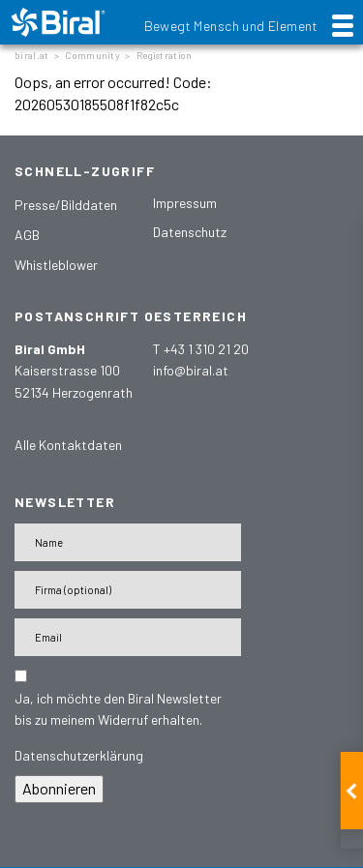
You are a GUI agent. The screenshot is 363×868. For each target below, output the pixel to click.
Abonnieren (59, 788)
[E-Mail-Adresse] (128, 637)
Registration (165, 55)
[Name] (128, 542)
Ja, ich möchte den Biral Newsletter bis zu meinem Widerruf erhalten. (118, 709)
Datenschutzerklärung (79, 755)
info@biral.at (191, 370)
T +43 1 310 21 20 (201, 349)
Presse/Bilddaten (66, 205)
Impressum (185, 203)
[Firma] (128, 590)
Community (92, 55)
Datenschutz (190, 232)
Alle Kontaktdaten (68, 445)
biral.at (31, 55)
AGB (27, 235)
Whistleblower (56, 265)
